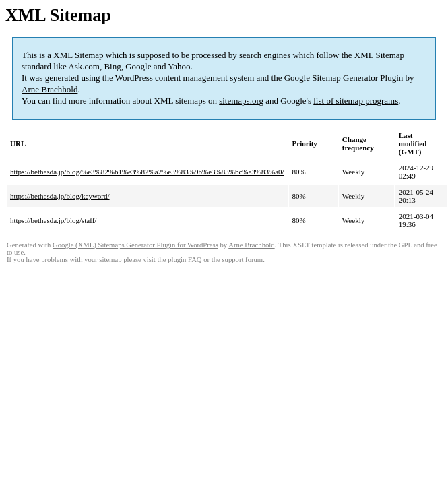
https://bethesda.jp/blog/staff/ (53, 220)
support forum (242, 260)
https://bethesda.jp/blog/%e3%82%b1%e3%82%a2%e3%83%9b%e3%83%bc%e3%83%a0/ (147, 172)
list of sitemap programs (356, 101)
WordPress (134, 78)
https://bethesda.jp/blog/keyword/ (60, 196)
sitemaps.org (241, 101)
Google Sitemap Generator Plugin (344, 78)
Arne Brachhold (50, 89)
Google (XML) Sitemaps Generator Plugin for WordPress (135, 245)
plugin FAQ (185, 260)
